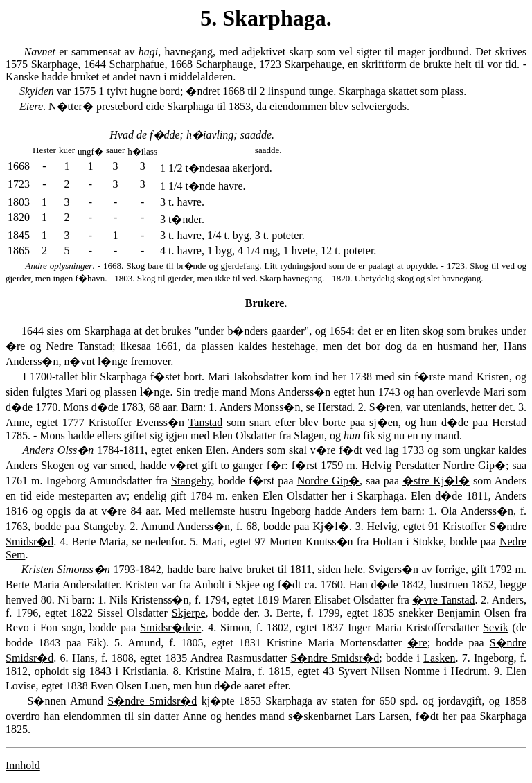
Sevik (495, 627)
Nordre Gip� (475, 465)
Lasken (439, 658)
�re (417, 643)
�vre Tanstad (443, 600)
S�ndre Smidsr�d (335, 658)
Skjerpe (189, 613)
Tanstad (206, 422)
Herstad (335, 407)
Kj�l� (330, 526)
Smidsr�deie (170, 627)
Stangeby (192, 481)
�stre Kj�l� (436, 481)
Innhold (23, 765)
